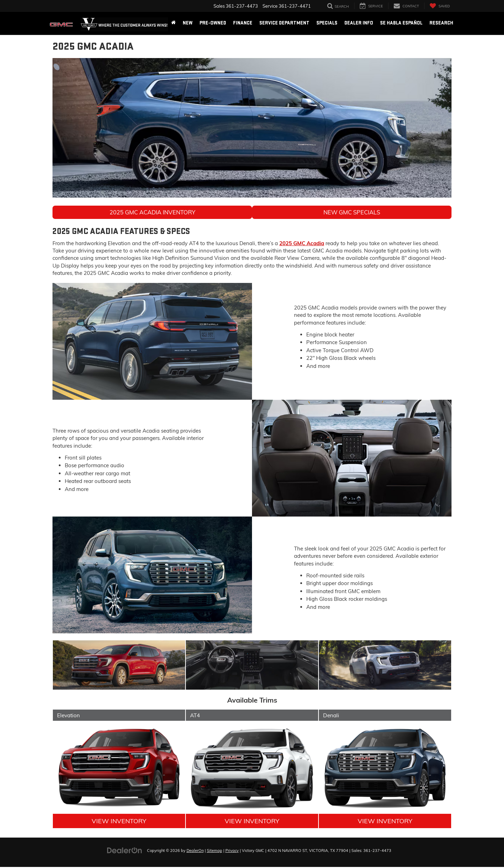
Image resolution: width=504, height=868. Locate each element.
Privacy (232, 851)
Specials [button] (327, 23)
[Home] (173, 23)
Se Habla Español (401, 23)
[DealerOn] (125, 851)
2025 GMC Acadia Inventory (152, 213)
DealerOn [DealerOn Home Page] (195, 851)
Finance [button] (243, 23)
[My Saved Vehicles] (440, 6)
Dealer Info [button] (359, 23)
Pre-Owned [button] (213, 23)
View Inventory (119, 822)
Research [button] (441, 23)
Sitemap (215, 851)
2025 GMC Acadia (302, 244)
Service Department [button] (284, 23)
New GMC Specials (352, 213)
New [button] (188, 23)
